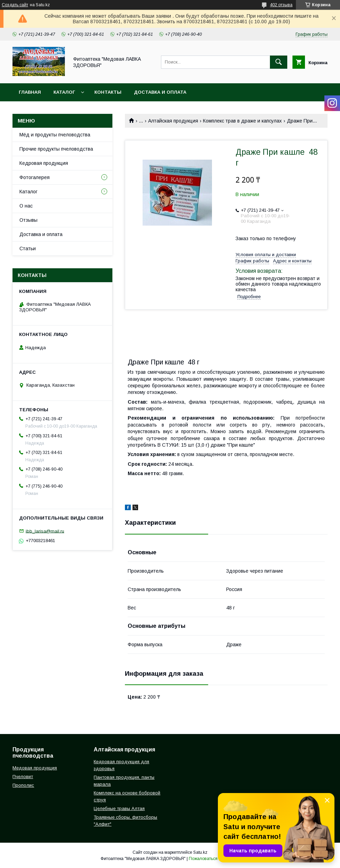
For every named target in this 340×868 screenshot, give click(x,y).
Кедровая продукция (44, 163)
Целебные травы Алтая (119, 808)
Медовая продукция (35, 768)
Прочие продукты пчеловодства (56, 149)
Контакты (108, 92)
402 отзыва (281, 5)
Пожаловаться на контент (214, 859)
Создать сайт (15, 5)
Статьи (28, 248)
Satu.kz (200, 852)
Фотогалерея (35, 177)
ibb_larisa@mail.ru (45, 531)
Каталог (64, 92)
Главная (30, 92)
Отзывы (28, 220)
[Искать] (279, 62)
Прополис (23, 785)
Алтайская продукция (173, 121)
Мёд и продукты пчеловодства (55, 135)
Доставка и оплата (160, 92)
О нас (26, 206)
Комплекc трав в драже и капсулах (242, 121)
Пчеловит (23, 777)
